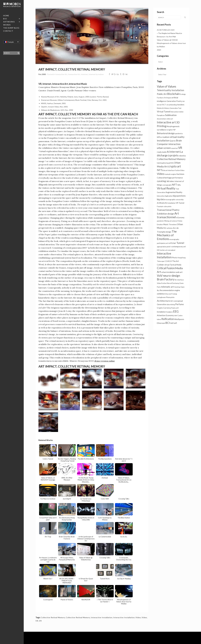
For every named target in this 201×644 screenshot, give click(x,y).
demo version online (105, 361)
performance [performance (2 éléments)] (177, 178)
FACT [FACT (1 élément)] (164, 105)
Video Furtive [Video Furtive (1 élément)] (162, 283)
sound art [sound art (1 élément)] (174, 148)
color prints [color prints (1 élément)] (167, 206)
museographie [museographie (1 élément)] (170, 200)
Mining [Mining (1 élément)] (167, 221)
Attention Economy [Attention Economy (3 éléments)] (165, 315)
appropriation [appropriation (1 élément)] (162, 247)
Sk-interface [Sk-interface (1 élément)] (179, 280)
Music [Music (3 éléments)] (166, 224)
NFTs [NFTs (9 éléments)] (160, 170)
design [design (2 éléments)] (169, 232)
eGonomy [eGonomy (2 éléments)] (180, 218)
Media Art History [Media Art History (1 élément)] (163, 108)
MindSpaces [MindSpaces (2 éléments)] (179, 319)
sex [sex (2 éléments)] (176, 315)
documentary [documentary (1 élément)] (162, 119)
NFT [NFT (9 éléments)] (174, 185)
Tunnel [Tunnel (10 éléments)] (180, 243)
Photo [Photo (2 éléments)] (175, 258)
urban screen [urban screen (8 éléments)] (164, 148)
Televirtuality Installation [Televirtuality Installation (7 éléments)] (170, 90)
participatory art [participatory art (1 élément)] (162, 243)
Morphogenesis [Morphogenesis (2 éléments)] (173, 126)
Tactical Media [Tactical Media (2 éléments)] (176, 265)
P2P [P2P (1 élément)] (174, 130)
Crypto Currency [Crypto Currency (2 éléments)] (164, 308)
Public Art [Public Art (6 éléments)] (162, 94)
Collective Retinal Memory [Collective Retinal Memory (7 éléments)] (171, 159)
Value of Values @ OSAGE (167, 40)
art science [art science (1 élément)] (173, 221)
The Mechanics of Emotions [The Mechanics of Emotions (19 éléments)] (167, 235)
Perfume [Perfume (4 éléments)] (179, 304)
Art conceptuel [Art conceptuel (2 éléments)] (177, 301)
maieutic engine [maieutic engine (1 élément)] (170, 174)
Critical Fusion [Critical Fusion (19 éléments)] (166, 268)
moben (101, 74)
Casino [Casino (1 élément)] (180, 316)
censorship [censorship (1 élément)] (180, 200)
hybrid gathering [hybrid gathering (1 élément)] (163, 163)
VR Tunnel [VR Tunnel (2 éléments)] (180, 203)
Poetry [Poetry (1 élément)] (174, 308)
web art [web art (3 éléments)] (179, 272)
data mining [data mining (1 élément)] (171, 305)
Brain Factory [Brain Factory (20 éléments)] (166, 279)
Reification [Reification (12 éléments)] (168, 319)
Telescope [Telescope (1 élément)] (161, 261)
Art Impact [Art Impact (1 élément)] (168, 98)
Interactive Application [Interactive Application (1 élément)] (165, 196)
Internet (84, 74)
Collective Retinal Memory (53, 617)
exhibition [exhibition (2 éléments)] (161, 294)
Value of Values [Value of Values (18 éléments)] (167, 86)
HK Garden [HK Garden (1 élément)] (161, 250)
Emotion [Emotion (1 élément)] (160, 225)
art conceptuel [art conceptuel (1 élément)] (170, 250)
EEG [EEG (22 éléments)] (176, 311)
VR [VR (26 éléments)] (180, 148)
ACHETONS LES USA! (166, 30)
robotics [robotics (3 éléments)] (182, 156)
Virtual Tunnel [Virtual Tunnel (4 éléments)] (164, 112)
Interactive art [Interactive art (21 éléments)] (166, 122)
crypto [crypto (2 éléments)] (170, 130)
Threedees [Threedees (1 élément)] (173, 225)
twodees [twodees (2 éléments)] (181, 105)
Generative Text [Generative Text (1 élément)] (175, 108)
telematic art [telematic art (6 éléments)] (167, 287)
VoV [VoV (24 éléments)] (160, 276)
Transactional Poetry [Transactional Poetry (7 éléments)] (168, 210)
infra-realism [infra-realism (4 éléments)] (163, 137)
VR (37, 621)
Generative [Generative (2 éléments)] (162, 304)
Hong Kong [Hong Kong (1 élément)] (182, 258)
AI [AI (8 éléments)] (168, 152)
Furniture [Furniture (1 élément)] (160, 98)
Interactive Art (61, 74)
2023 (159, 50)
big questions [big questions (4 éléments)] (179, 196)
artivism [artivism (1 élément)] (170, 228)
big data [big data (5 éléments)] (161, 199)
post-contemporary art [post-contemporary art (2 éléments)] (176, 247)
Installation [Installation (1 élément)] (171, 203)
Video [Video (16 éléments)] (161, 174)
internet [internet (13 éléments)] (175, 152)
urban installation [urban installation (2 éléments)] (168, 272)
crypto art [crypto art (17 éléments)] (175, 166)
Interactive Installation (102, 617)
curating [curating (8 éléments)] (161, 181)
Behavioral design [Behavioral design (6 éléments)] (166, 133)
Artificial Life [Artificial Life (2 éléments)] (162, 203)
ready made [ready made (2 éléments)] (162, 152)
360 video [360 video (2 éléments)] (170, 181)
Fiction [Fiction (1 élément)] (180, 221)
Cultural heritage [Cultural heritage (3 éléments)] (164, 178)
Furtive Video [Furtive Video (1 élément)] (180, 170)
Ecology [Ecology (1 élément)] (183, 94)
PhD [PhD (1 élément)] (165, 228)
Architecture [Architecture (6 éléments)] (163, 301)
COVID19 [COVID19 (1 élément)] (168, 261)
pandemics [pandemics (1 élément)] (179, 134)
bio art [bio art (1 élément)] (165, 170)
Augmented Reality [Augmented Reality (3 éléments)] (174, 192)
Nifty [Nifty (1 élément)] (179, 185)
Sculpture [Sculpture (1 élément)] (170, 312)
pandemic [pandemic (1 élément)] (160, 221)
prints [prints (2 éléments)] (171, 163)
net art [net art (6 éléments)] (174, 323)
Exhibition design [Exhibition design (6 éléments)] (165, 214)
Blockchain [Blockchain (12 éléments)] (173, 94)
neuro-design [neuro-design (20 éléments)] (171, 276)
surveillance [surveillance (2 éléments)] (162, 130)
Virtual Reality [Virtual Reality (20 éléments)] (166, 188)
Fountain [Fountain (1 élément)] (160, 206)
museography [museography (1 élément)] (174, 239)
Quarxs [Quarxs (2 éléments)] (173, 141)
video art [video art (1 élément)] (170, 119)
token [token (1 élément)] (159, 319)
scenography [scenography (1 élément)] (167, 185)
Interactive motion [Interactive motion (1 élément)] (177, 112)
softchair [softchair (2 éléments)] (172, 243)
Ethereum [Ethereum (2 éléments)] (161, 323)
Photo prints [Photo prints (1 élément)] (170, 297)
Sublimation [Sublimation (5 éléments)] (171, 115)
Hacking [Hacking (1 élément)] (177, 287)
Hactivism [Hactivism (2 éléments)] (180, 174)
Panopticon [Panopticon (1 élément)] (161, 115)
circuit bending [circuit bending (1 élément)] (172, 105)
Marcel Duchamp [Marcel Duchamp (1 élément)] (173, 283)
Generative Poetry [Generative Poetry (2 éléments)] (174, 101)
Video (138, 617)
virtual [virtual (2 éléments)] (167, 265)
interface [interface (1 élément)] (171, 170)
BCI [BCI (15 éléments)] (168, 323)
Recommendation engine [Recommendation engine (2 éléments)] (170, 290)
